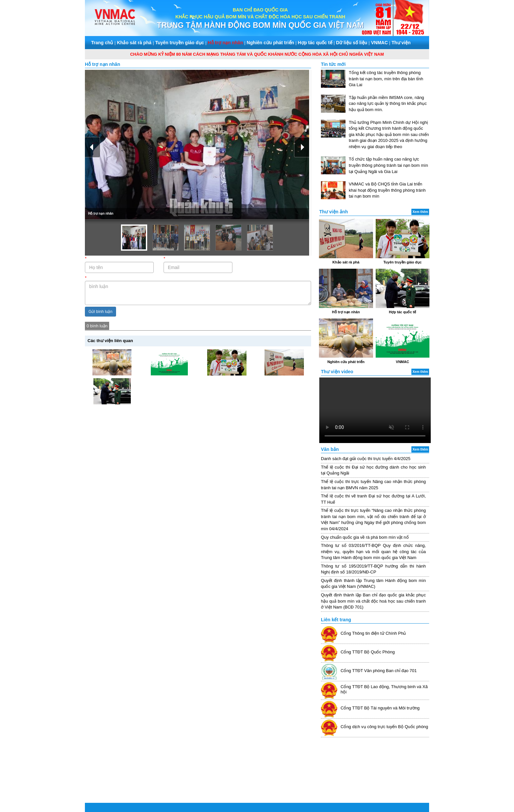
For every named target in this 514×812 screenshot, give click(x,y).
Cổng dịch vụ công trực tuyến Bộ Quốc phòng (384, 727)
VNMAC (379, 43)
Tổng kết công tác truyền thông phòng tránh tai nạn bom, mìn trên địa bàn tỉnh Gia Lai (386, 79)
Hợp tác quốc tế (315, 43)
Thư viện (401, 43)
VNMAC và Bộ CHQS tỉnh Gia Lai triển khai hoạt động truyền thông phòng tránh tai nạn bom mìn (387, 190)
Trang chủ (102, 43)
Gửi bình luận (100, 312)
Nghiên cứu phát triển (271, 43)
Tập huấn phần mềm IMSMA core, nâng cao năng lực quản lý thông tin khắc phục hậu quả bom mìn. (388, 104)
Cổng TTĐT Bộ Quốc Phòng (368, 652)
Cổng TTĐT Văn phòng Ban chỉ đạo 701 (379, 671)
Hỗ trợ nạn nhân (225, 43)
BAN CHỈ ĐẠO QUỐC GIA (260, 10)
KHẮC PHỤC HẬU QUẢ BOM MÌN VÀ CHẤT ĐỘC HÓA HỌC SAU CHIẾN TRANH (260, 17)
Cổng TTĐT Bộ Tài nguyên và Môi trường (380, 708)
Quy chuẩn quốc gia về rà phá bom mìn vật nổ (365, 537)
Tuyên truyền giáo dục (179, 43)
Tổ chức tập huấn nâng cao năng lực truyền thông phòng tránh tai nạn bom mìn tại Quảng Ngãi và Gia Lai (388, 165)
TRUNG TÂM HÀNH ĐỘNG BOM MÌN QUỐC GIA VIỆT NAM (260, 25)
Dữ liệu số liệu (352, 43)
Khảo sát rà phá (134, 43)
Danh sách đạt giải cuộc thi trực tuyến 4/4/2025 (366, 459)
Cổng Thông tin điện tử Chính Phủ (373, 633)
